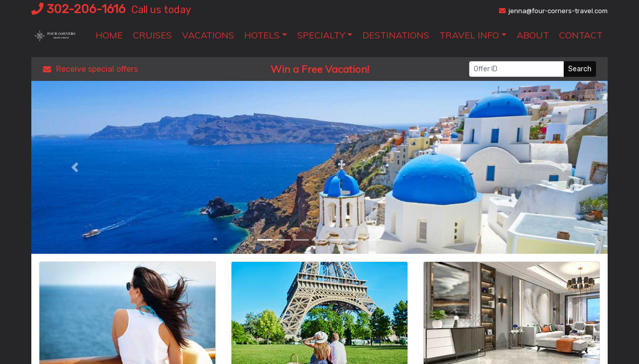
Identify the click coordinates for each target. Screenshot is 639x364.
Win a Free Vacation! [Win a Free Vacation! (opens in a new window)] (320, 69)
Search (580, 69)
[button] (266, 35)
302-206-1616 (78, 9)
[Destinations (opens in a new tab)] (396, 35)
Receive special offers (90, 69)
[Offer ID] (517, 69)
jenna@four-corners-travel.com (553, 11)
